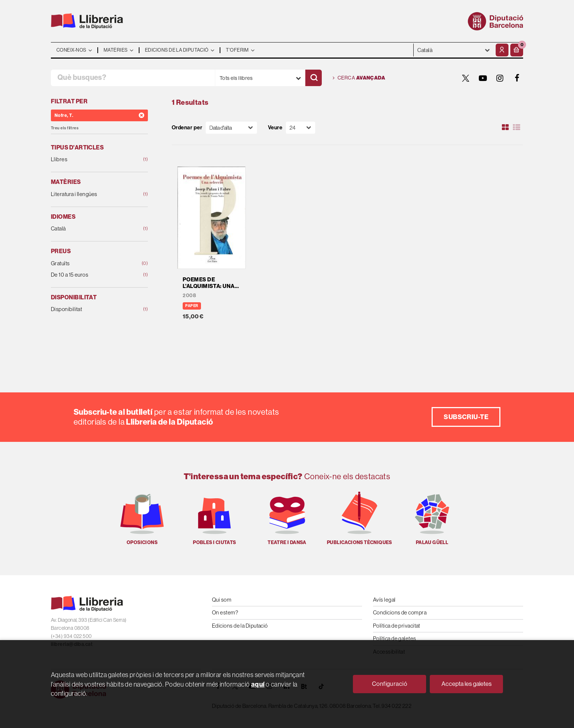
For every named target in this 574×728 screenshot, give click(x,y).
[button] (517, 50)
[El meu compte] (502, 50)
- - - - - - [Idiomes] (454, 50)
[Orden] (231, 128)
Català (91, 229)
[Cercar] (314, 78)
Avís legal (384, 600)
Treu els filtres (65, 128)
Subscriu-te (466, 417)
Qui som (222, 600)
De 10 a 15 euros (91, 275)
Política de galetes (395, 638)
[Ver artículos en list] (517, 128)
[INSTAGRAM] (500, 78)
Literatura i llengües (91, 194)
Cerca (359, 78)
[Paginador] (301, 128)
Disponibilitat (91, 309)
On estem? (225, 612)
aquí (258, 684)
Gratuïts (91, 264)
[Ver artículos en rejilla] (506, 128)
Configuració (389, 684)
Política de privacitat (397, 626)
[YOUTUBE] (483, 78)
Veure (275, 128)
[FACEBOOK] (517, 78)
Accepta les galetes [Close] (467, 684)
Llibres (91, 160)
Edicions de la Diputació (240, 626)
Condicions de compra (400, 612)
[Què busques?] (133, 78)
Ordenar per (187, 128)
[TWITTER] (466, 78)
